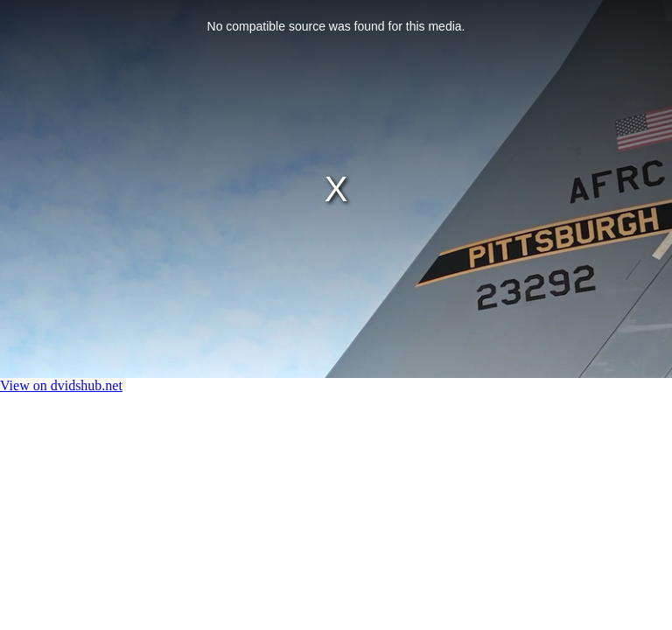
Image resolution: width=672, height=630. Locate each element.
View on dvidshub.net (61, 385)
